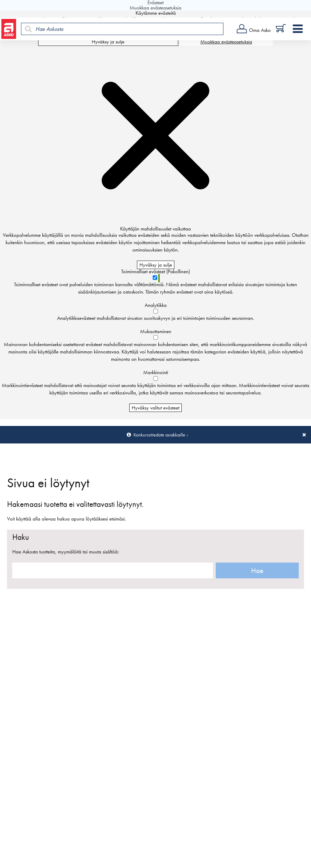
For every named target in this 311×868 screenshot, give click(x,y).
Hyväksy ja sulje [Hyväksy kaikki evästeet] (108, 42)
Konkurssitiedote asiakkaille (159, 435)
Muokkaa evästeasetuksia (226, 42)
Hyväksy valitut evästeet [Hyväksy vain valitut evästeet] (155, 408)
